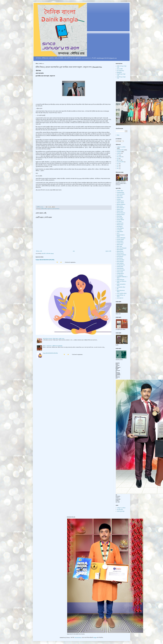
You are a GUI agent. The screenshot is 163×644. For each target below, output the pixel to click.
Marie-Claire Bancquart (122, 248)
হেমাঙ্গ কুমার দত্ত (120, 298)
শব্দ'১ (118, 167)
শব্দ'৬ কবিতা (119, 157)
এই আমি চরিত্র (120, 510)
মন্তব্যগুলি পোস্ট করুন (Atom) (48, 254)
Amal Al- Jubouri (120, 203)
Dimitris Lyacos (120, 209)
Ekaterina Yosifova (121, 215)
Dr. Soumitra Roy (120, 71)
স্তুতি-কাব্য (119, 160)
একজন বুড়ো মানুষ (121, 511)
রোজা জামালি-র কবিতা (122, 293)
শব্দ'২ (118, 169)
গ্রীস (118, 289)
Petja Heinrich (120, 258)
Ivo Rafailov (119, 230)
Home (118, 135)
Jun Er (118, 233)
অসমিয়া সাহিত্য (44, 209)
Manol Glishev (120, 245)
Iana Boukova (120, 226)
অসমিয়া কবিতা (120, 198)
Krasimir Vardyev (120, 240)
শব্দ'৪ (118, 158)
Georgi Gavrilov (120, 223)
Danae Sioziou (120, 206)
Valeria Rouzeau (120, 268)
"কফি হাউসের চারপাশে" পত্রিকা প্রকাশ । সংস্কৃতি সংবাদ (54, 339)
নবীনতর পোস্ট (39, 251)
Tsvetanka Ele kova (121, 265)
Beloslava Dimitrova (121, 204)
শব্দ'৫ (118, 155)
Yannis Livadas (120, 272)
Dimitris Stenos (120, 211)
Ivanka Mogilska (120, 228)
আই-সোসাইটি (120, 69)
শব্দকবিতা (119, 153)
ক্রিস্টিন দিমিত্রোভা (121, 280)
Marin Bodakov (120, 250)
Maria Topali (119, 246)
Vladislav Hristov (120, 201)
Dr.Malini (119, 199)
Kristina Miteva (120, 241)
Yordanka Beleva (120, 273)
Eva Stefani (119, 221)
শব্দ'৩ (118, 164)
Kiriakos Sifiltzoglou (121, 238)
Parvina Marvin (120, 256)
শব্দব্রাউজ (119, 152)
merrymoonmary (78, 638)
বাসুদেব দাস (50, 209)
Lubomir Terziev (120, 243)
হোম (74, 251)
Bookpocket (119, 72)
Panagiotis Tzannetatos (121, 255)
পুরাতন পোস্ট (108, 251)
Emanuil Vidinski (120, 220)
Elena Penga (119, 216)
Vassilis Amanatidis (121, 270)
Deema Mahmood (120, 208)
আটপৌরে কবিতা (120, 150)
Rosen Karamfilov (121, 260)
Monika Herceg (120, 251)
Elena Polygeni (120, 218)
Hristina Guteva (120, 225)
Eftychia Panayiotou (121, 213)
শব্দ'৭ (118, 165)
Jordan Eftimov (120, 232)
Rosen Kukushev (120, 262)
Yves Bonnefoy (120, 275)
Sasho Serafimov (120, 263)
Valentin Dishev (120, 267)
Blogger (95, 638)
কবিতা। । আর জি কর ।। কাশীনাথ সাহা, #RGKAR (53, 346)
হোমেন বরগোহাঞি (56, 209)
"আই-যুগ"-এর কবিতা (121, 147)
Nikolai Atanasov (120, 253)
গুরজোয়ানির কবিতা (121, 287)
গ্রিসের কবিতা (120, 196)
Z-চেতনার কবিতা (120, 162)
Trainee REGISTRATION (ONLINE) (45, 260)
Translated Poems (120, 192)
